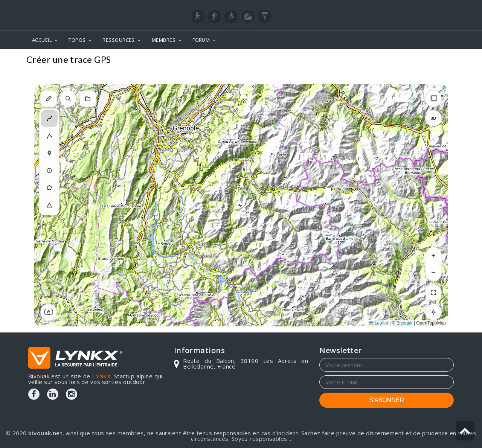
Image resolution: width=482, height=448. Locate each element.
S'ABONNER (387, 400)
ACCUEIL (42, 40)
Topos (442, 60)
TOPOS (77, 40)
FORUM (201, 40)
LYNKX (101, 376)
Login (416, 7)
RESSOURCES (119, 40)
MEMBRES (164, 40)
